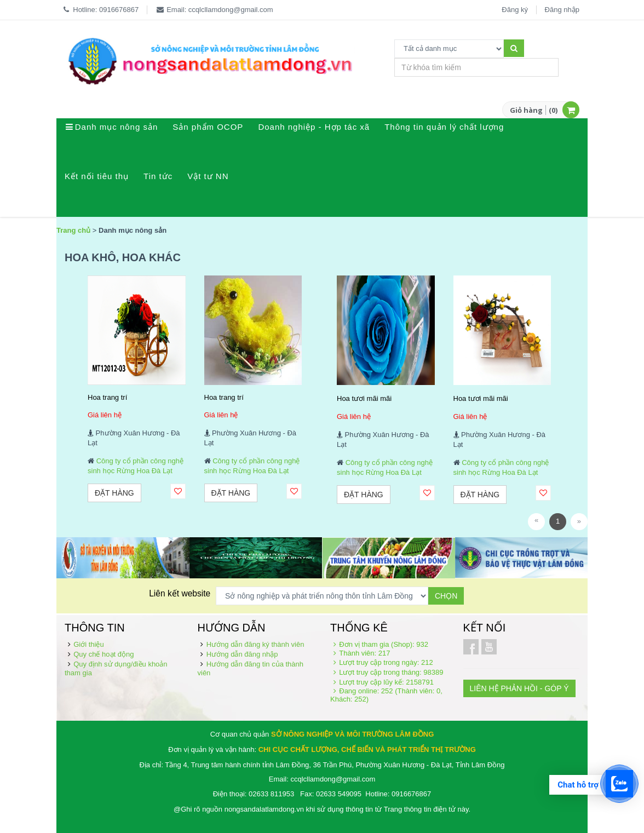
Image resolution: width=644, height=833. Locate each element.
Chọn (446, 596)
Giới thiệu (88, 644)
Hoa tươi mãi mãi (364, 398)
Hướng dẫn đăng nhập (242, 654)
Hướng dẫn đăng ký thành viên (255, 644)
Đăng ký (515, 10)
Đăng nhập (562, 10)
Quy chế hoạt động (104, 654)
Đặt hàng (114, 493)
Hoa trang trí (107, 397)
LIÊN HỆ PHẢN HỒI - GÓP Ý (519, 688)
